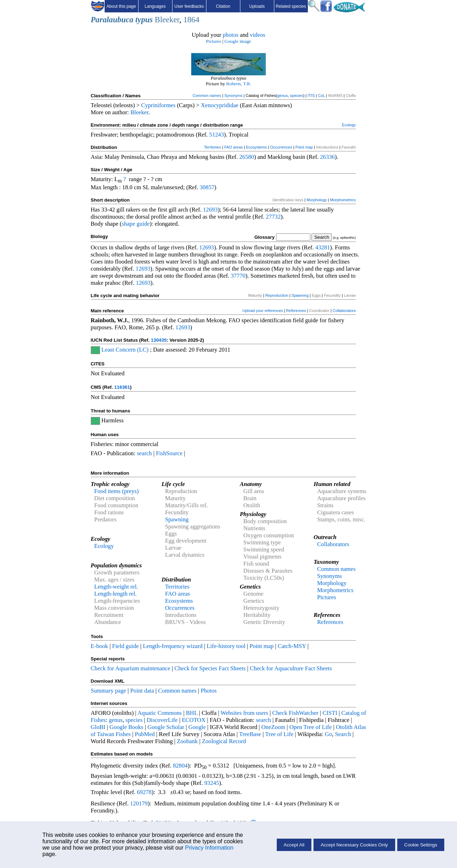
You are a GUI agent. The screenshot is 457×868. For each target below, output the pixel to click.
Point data (142, 691)
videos (258, 35)
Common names (207, 96)
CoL (321, 96)
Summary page (109, 691)
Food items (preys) (117, 491)
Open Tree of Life (311, 727)
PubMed (145, 734)
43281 (323, 247)
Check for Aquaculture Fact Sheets (291, 668)
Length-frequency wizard (173, 646)
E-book (99, 646)
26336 (328, 157)
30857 (207, 187)
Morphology (317, 200)
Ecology (349, 125)
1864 (191, 20)
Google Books (127, 727)
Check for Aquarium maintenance (131, 668)
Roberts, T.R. (239, 84)
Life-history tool (226, 646)
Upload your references (263, 311)
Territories (212, 147)
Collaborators (344, 311)
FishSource (169, 453)
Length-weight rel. (116, 587)
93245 (212, 783)
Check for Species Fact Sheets (210, 668)
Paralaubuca (112, 20)
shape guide (136, 224)
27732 (273, 217)
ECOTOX (194, 720)
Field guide (125, 646)
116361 (122, 387)
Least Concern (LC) (125, 350)
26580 (247, 157)
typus (144, 20)
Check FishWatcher (295, 713)
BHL (192, 713)
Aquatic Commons (160, 713)
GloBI (98, 727)
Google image (238, 41)
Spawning (300, 295)
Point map (304, 147)
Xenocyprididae (219, 105)
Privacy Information (209, 848)
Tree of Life (279, 734)
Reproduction (277, 295)
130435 (159, 340)
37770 (238, 276)
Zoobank (187, 741)
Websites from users (244, 713)
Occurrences (281, 147)
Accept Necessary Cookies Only (354, 845)
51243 (217, 135)
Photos (209, 691)
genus (282, 96)
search (144, 453)
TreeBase (250, 734)
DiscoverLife (162, 720)
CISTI (330, 713)
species (296, 96)
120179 (139, 803)
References (296, 311)
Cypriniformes (158, 105)
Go (328, 734)
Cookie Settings (421, 845)
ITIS (311, 96)
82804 (180, 766)
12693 (210, 210)
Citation (223, 6)
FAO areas (233, 147)
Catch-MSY (292, 646)
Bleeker (167, 20)
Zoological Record (224, 741)
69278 (144, 792)
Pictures (214, 41)
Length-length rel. (116, 594)
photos (230, 35)
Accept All (294, 845)
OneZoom (273, 727)
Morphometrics (343, 200)
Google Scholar (166, 727)
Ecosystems (256, 147)
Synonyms (233, 96)
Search (343, 734)
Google (197, 727)
